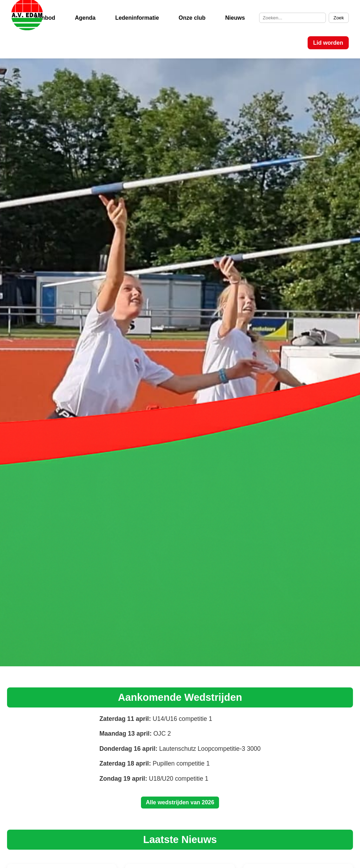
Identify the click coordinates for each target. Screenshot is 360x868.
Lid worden (328, 43)
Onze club (192, 18)
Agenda (85, 18)
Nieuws (235, 18)
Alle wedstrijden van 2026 (180, 802)
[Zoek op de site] (292, 18)
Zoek (339, 18)
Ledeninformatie (137, 18)
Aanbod (45, 18)
